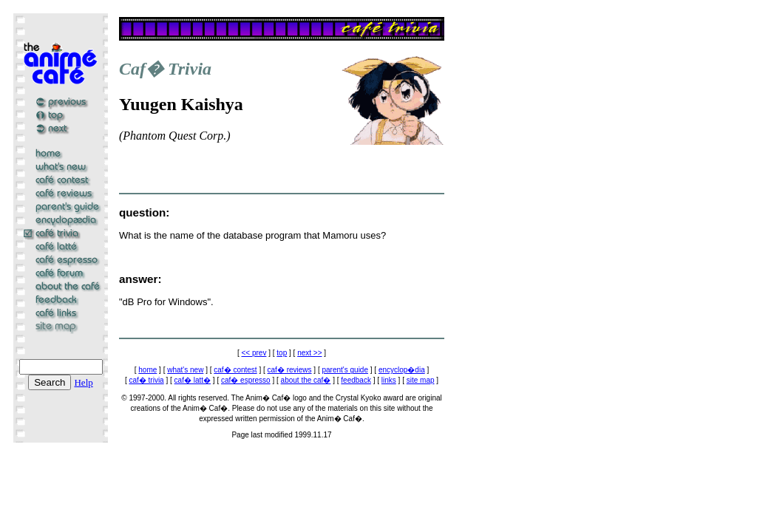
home (147, 370)
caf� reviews (290, 370)
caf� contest (235, 370)
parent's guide (345, 370)
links (389, 380)
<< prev (254, 353)
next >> (309, 353)
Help (83, 382)
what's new (185, 370)
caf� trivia (146, 380)
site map (421, 380)
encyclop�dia (402, 370)
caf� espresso (246, 380)
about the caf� (306, 380)
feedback (356, 380)
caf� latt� (193, 380)
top (282, 353)
